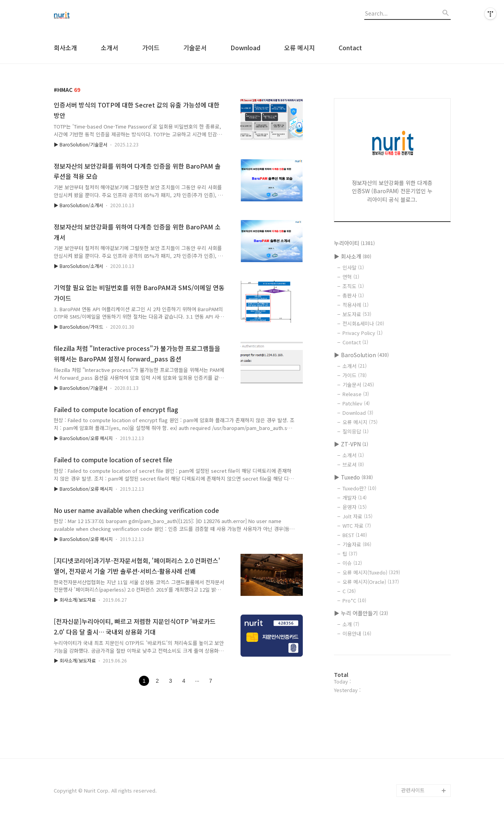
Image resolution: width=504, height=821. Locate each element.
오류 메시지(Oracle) (371, 582)
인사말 (353, 267)
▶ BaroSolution (361, 355)
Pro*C (354, 600)
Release (356, 394)
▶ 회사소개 (353, 256)
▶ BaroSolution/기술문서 (81, 144)
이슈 (352, 563)
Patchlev (356, 403)
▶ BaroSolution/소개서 (78, 205)
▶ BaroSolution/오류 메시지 (83, 438)
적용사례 (356, 305)
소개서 (110, 48)
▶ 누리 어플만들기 (361, 613)
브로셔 (353, 464)
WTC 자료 (357, 526)
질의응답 (356, 431)
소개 (351, 624)
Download (245, 48)
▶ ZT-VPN (351, 444)
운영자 (355, 507)
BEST (355, 535)
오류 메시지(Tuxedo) (371, 572)
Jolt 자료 (357, 516)
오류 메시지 (299, 48)
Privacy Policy (363, 333)
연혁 (351, 277)
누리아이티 (354, 243)
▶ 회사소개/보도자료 (75, 600)
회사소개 (65, 48)
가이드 (151, 48)
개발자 (355, 498)
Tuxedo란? (359, 488)
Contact (350, 48)
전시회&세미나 (363, 323)
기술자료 (357, 544)
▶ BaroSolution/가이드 (78, 327)
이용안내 (357, 633)
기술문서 (195, 48)
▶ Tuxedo (353, 477)
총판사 (353, 295)
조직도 (353, 286)
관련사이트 (413, 790)
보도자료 (357, 314)
